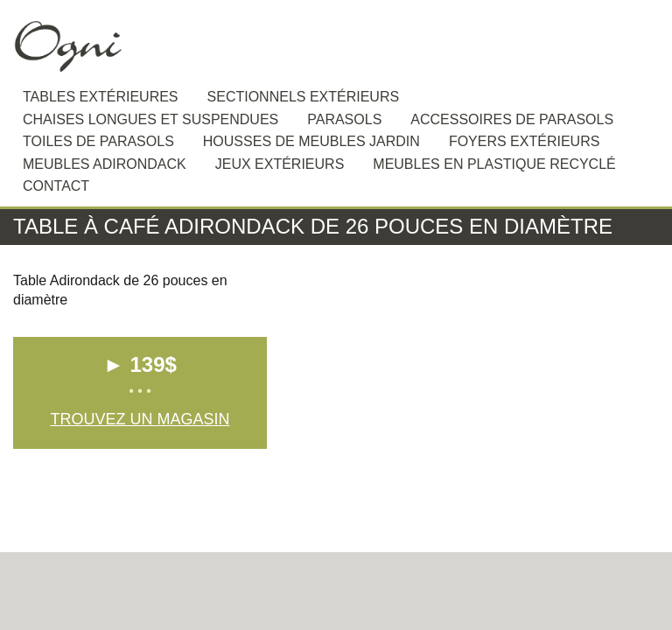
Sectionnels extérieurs (304, 97)
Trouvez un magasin (140, 419)
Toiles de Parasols (98, 141)
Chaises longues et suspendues (150, 119)
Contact (56, 186)
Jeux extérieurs (280, 164)
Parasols (344, 119)
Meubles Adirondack (105, 164)
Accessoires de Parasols (512, 119)
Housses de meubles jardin (311, 141)
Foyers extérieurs (524, 141)
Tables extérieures (101, 97)
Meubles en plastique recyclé (494, 164)
